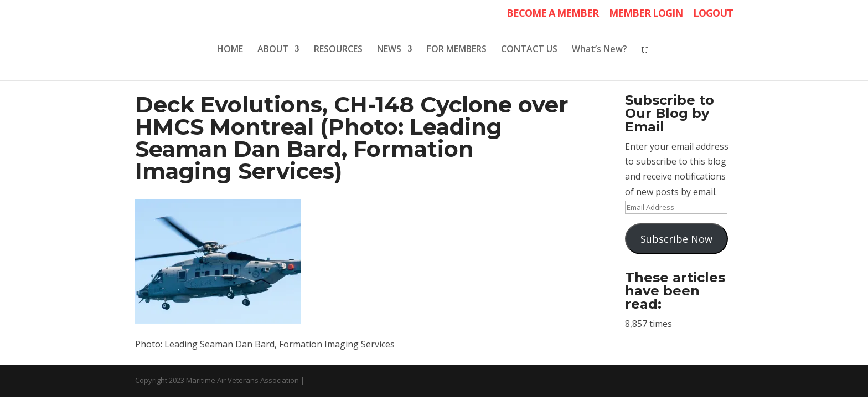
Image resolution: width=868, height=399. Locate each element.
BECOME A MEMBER (552, 14)
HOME (230, 50)
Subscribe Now (676, 239)
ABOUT (273, 50)
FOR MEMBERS (457, 50)
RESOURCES (338, 50)
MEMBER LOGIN (646, 14)
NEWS (389, 50)
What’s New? (600, 50)
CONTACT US (529, 50)
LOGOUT (713, 14)
